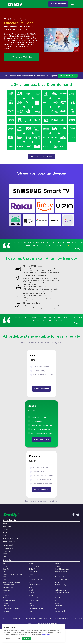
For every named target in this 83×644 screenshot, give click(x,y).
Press (5, 532)
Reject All (8, 638)
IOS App (6, 554)
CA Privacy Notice (31, 618)
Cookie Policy (46, 635)
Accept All (26, 638)
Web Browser (8, 557)
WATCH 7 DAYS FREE (58, 4)
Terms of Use (16, 618)
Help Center (7, 527)
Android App (7, 551)
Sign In (73, 4)
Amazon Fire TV (9, 548)
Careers (6, 530)
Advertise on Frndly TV (11, 538)
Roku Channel (8, 545)
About (5, 524)
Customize (17, 638)
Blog (5, 535)
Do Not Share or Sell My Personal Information (54, 618)
